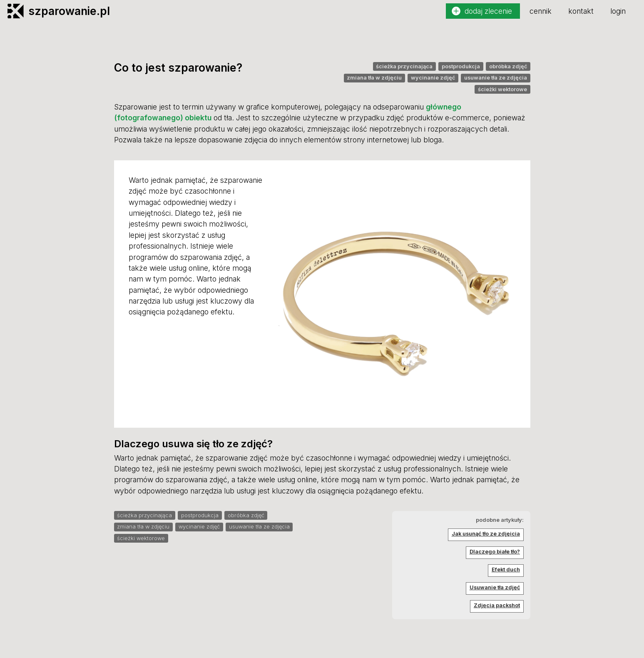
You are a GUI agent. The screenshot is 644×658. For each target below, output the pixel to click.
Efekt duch (506, 570)
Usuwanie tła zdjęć (495, 587)
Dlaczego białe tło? (495, 552)
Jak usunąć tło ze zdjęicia (486, 534)
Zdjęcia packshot (497, 605)
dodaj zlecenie (488, 11)
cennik (541, 11)
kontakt (581, 11)
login (618, 11)
